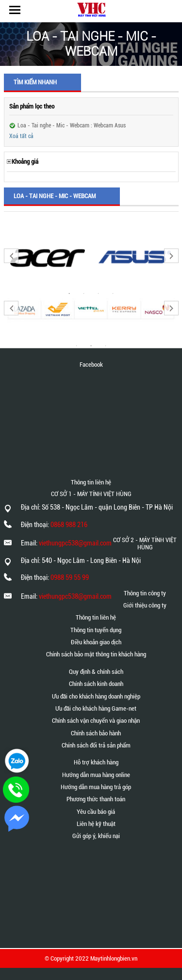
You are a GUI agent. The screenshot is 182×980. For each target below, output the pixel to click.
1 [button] (77, 346)
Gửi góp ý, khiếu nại (96, 836)
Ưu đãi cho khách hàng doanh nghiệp (96, 696)
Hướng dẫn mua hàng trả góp (96, 787)
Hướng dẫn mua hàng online (96, 775)
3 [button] (106, 346)
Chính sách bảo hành (96, 733)
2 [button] (91, 346)
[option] (48, 257)
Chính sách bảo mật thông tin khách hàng (96, 654)
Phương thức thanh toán (96, 799)
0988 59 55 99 (70, 577)
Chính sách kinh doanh (96, 684)
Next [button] (171, 256)
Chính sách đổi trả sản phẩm (96, 745)
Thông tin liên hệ (96, 617)
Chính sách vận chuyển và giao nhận (96, 721)
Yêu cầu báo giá (96, 812)
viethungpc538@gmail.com (75, 543)
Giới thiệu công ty (145, 605)
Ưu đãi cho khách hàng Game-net (96, 708)
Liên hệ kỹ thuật (96, 824)
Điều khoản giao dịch (96, 642)
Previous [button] (11, 256)
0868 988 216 (69, 525)
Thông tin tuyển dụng (96, 630)
